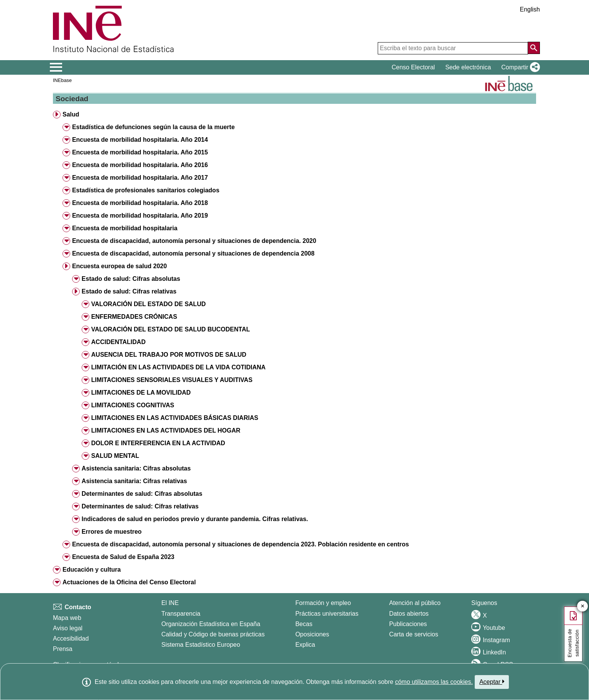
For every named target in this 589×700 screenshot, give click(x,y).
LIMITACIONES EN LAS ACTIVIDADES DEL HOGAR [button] (166, 430)
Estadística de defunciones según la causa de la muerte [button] (153, 127)
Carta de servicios (414, 634)
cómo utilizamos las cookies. (434, 682)
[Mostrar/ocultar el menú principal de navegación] (56, 67)
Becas (304, 624)
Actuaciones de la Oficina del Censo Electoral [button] (129, 582)
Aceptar (492, 682)
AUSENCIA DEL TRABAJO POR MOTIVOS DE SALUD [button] (169, 355)
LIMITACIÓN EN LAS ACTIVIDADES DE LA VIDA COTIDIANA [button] (179, 367)
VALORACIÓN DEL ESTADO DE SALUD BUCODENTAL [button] (171, 329)
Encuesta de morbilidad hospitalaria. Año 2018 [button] (140, 203)
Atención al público (415, 603)
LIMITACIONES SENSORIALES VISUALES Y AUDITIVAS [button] (172, 380)
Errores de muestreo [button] (112, 532)
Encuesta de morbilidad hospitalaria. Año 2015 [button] (140, 152)
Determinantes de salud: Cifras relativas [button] (140, 506)
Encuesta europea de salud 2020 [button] (119, 266)
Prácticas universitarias (327, 614)
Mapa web (67, 618)
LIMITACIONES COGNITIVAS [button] (133, 405)
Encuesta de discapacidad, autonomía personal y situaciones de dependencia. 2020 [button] (194, 241)
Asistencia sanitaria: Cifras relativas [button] (134, 481)
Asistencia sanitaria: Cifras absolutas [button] (136, 468)
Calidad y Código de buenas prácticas (213, 634)
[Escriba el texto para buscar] (453, 48)
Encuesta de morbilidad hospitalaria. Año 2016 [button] (140, 165)
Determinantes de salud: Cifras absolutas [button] (142, 494)
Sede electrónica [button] (468, 67)
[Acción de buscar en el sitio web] (534, 48)
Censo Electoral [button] (413, 67)
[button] (519, 67)
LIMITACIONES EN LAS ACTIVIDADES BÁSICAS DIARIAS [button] (175, 418)
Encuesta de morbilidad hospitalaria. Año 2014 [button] (140, 140)
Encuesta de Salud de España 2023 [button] (123, 557)
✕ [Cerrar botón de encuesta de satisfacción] (583, 606)
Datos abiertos (409, 614)
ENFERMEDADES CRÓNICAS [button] (134, 317)
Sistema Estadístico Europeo (201, 645)
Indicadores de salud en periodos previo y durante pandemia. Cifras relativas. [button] (195, 519)
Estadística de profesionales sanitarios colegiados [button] (146, 190)
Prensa (63, 649)
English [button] (530, 9)
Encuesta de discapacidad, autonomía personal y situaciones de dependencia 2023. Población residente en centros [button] (241, 544)
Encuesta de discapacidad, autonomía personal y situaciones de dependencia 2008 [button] (193, 253)
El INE (170, 603)
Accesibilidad (71, 639)
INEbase (62, 80)
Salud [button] (71, 114)
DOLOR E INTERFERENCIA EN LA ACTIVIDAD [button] (158, 443)
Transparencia (181, 614)
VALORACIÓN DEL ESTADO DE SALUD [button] (149, 304)
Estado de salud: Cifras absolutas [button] (131, 279)
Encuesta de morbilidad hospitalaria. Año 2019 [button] (140, 216)
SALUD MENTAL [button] (115, 456)
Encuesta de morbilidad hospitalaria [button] (125, 228)
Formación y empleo (323, 603)
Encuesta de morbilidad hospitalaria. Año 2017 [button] (140, 178)
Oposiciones (312, 634)
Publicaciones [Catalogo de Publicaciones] (408, 624)
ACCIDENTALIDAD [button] (118, 342)
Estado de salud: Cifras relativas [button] (129, 291)
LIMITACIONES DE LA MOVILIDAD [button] (141, 393)
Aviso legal (68, 628)
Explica (305, 645)
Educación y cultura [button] (92, 570)
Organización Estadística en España (211, 624)
